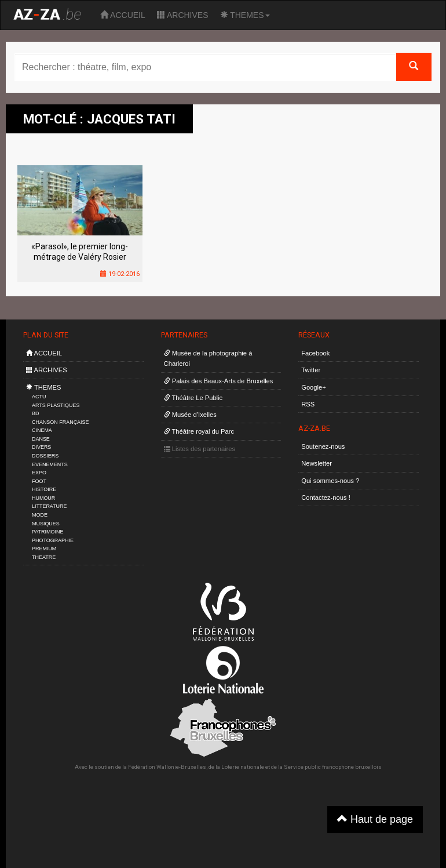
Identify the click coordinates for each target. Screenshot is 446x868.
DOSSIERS (45, 456)
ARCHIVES (183, 15)
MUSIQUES (46, 524)
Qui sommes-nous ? (330, 481)
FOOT (39, 481)
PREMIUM (44, 549)
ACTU (39, 397)
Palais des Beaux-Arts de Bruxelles (219, 381)
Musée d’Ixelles (190, 415)
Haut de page (375, 819)
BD (35, 413)
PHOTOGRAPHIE (53, 540)
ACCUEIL (123, 15)
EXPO (39, 473)
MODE (40, 515)
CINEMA (42, 430)
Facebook (315, 353)
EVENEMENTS (50, 464)
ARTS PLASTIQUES (56, 405)
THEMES (245, 15)
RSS (308, 404)
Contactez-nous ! (326, 497)
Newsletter (317, 463)
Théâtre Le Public (193, 398)
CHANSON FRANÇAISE (61, 422)
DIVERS (41, 447)
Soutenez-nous (323, 446)
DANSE (41, 439)
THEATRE (44, 557)
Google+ (314, 387)
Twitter (311, 370)
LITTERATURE (50, 506)
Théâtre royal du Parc (199, 431)
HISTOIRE (44, 489)
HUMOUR (43, 498)
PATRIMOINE (47, 532)
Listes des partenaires (200, 449)
